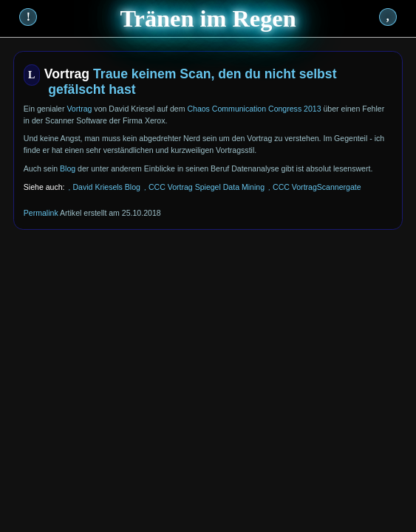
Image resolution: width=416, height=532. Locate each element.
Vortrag (79, 109)
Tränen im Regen (208, 18)
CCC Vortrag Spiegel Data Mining (207, 187)
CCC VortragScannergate (317, 187)
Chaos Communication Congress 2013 (254, 109)
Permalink (41, 213)
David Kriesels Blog (106, 187)
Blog (68, 168)
